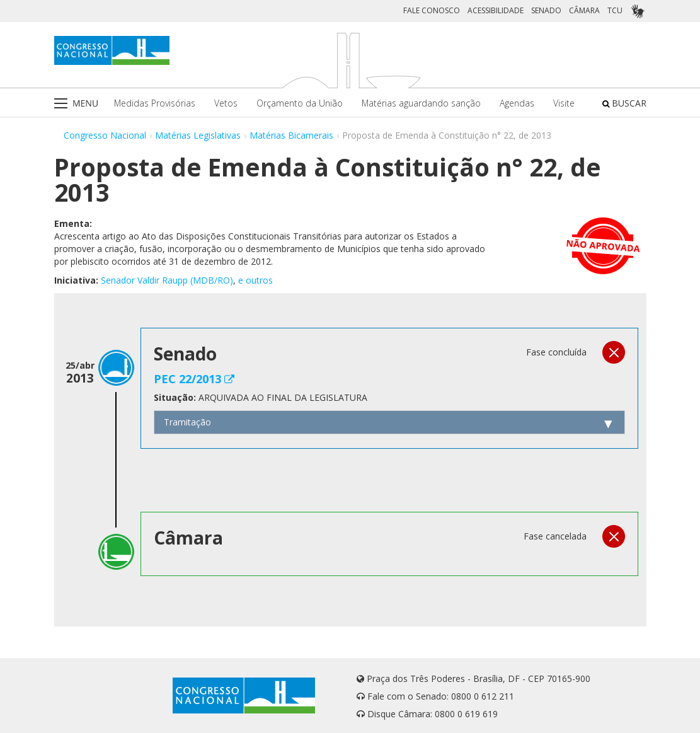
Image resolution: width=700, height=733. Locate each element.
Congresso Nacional (105, 135)
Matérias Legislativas (198, 135)
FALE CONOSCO (432, 10)
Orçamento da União (300, 103)
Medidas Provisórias (155, 103)
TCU (615, 10)
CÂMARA (584, 10)
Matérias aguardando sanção (421, 103)
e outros (255, 280)
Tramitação (187, 422)
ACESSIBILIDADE (496, 10)
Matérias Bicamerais (291, 135)
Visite (564, 103)
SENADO (546, 10)
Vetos (226, 103)
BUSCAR (624, 103)
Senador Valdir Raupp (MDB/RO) (167, 280)
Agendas (517, 103)
